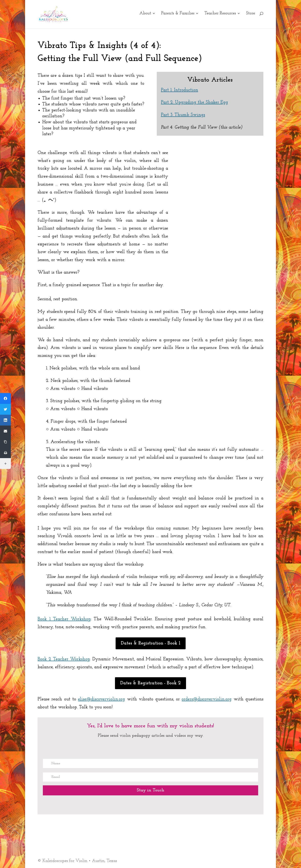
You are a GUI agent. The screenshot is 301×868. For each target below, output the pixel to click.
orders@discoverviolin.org (207, 699)
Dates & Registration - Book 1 (151, 643)
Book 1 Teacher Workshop (64, 619)
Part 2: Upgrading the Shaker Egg (195, 102)
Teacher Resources (220, 15)
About (145, 15)
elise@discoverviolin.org (101, 699)
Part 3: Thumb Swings (183, 115)
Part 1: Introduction (180, 90)
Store (251, 15)
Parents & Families (178, 15)
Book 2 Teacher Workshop (64, 659)
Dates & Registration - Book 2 (150, 683)
